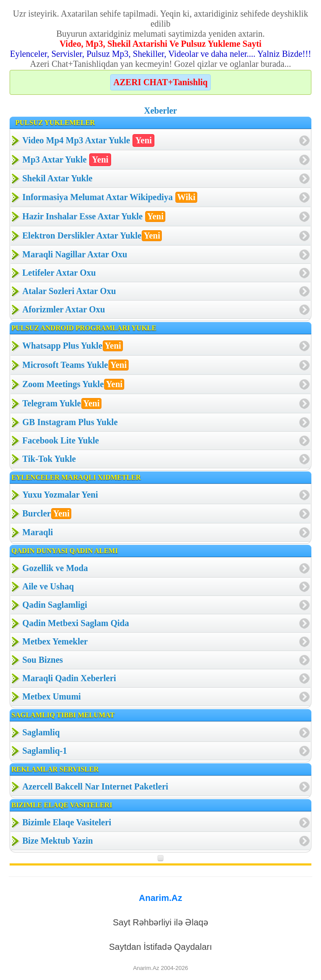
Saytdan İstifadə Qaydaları (160, 947)
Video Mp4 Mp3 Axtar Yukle (88, 140)
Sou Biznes (43, 660)
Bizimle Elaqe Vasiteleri (67, 822)
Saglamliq (41, 732)
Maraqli (38, 532)
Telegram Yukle (62, 403)
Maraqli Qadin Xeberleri (69, 678)
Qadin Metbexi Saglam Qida (76, 623)
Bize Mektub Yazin (58, 841)
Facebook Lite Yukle (61, 440)
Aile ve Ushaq (48, 586)
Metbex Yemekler (55, 641)
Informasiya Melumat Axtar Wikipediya (110, 197)
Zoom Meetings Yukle (73, 384)
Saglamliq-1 (45, 751)
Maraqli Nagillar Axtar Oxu (75, 254)
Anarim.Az (161, 898)
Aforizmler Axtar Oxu (64, 309)
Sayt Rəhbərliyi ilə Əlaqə (160, 922)
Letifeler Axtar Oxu (59, 273)
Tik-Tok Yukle (49, 459)
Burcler (47, 514)
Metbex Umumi (52, 696)
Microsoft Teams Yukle (75, 365)
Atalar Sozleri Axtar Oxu (69, 291)
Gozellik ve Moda (55, 568)
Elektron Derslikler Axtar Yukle (92, 236)
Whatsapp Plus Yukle (73, 346)
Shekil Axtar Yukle (57, 178)
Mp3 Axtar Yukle (67, 160)
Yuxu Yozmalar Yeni (60, 495)
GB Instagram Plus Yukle (70, 422)
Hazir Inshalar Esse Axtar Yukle (94, 216)
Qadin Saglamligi (55, 605)
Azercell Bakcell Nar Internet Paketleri (95, 786)
